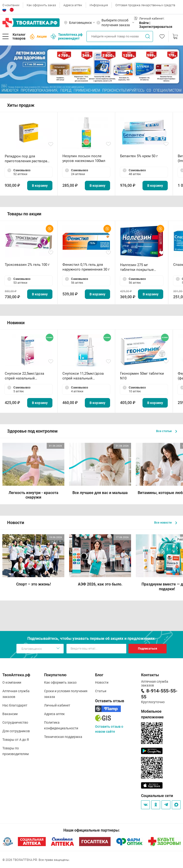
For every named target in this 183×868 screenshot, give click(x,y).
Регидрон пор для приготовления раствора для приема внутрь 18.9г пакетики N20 (26, 159)
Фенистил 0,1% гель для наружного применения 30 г (86, 267)
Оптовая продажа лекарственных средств (145, 5)
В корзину (40, 186)
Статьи (101, 691)
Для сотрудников (16, 731)
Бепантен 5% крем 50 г (139, 156)
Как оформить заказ (41, 5)
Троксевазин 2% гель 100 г (27, 265)
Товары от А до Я (16, 740)
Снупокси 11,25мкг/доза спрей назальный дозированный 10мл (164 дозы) (84, 376)
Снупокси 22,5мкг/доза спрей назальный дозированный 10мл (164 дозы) (26, 376)
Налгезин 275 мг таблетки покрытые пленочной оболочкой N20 (139, 267)
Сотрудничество (15, 722)
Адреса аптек (73, 5)
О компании (11, 5)
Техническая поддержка (63, 737)
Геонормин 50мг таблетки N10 (142, 376)
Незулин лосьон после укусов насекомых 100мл (84, 158)
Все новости (166, 522)
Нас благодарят (15, 705)
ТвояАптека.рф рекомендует (67, 36)
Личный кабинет (57, 705)
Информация (99, 5)
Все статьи (167, 431)
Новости (102, 682)
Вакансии (10, 714)
